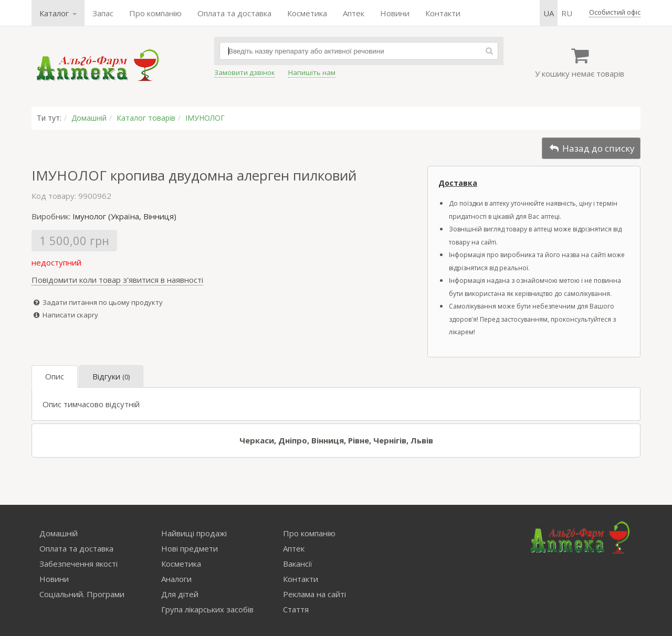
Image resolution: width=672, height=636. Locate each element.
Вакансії (298, 564)
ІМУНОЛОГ (205, 118)
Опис (55, 376)
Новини (395, 13)
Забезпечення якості (78, 564)
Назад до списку (591, 148)
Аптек (354, 13)
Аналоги (176, 579)
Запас (103, 13)
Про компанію (155, 13)
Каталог (58, 13)
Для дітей (180, 594)
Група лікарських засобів (207, 609)
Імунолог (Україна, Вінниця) (124, 216)
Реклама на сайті (314, 594)
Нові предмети (190, 548)
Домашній (89, 118)
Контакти (443, 13)
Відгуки (111, 376)
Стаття (296, 609)
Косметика (307, 13)
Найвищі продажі (194, 533)
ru (567, 13)
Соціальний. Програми (82, 594)
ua (549, 13)
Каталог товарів (146, 118)
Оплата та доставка (234, 13)
